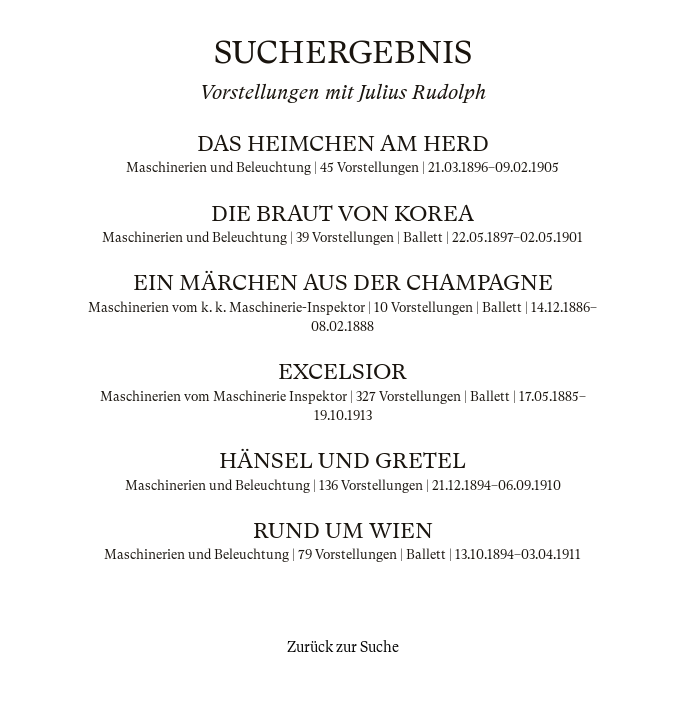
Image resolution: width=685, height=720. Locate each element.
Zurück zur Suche (343, 647)
